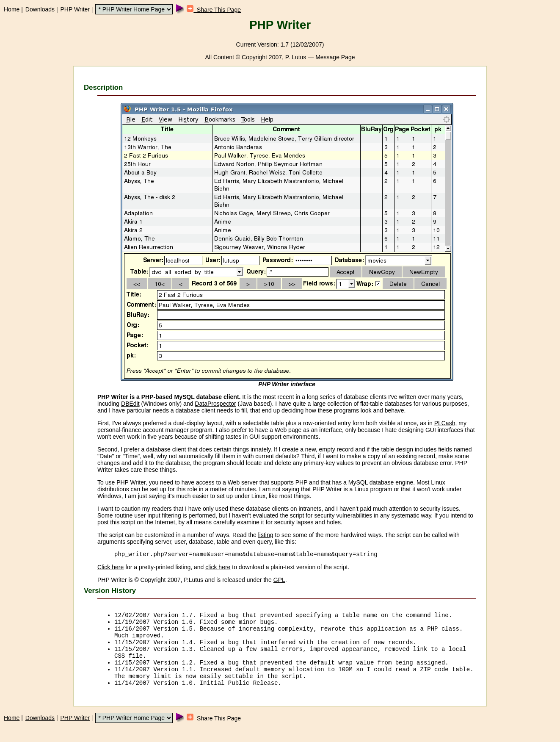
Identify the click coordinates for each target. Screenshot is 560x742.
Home (12, 9)
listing (266, 535)
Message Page (335, 57)
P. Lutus (296, 57)
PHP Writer (75, 9)
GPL (279, 581)
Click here (110, 568)
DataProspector (215, 404)
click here (218, 568)
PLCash (445, 423)
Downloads (40, 9)
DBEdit (130, 404)
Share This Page (214, 10)
